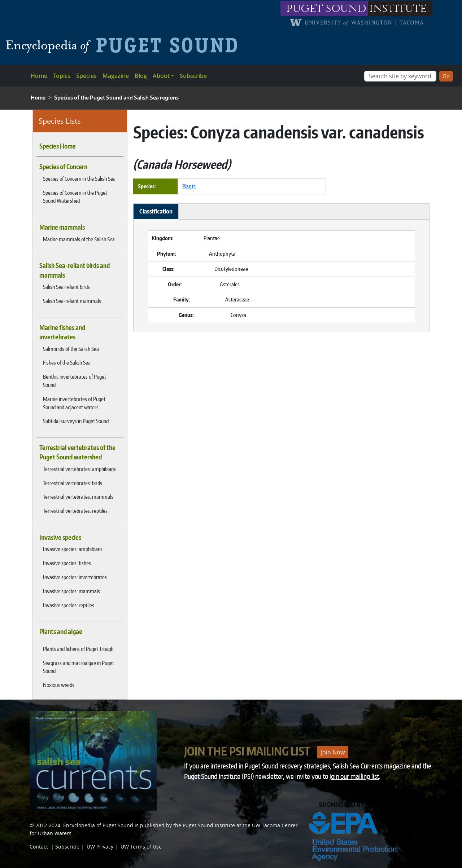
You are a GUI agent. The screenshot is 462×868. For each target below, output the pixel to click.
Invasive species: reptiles (69, 605)
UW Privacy (100, 847)
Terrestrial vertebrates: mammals (78, 497)
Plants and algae (61, 631)
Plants (189, 186)
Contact (39, 847)
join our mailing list (354, 776)
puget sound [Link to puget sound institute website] (326, 8)
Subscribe (193, 76)
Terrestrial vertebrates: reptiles (75, 511)
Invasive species (60, 537)
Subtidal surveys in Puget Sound (76, 421)
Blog (141, 76)
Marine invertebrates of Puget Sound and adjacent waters (74, 403)
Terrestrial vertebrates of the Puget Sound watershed (77, 452)
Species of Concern (63, 167)
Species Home (58, 146)
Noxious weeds (59, 685)
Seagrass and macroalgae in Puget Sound (79, 667)
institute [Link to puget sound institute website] (398, 8)
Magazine (116, 76)
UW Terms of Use (141, 847)
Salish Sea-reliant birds (66, 287)
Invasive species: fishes (67, 563)
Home (39, 76)
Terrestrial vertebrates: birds (73, 483)
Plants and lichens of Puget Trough (78, 649)
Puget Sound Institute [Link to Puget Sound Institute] (209, 825)
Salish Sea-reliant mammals (72, 301)
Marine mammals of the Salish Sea (79, 239)
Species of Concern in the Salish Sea (79, 179)
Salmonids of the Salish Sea (71, 349)
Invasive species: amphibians (73, 549)
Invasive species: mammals (71, 591)
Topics (62, 76)
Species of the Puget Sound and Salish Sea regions (116, 98)
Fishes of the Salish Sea (67, 362)
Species (86, 76)
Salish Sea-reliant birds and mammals (75, 270)
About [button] (161, 76)
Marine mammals (62, 227)
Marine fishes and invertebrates (62, 332)
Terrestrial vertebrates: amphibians (79, 469)
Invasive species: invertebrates (75, 577)
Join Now (333, 752)
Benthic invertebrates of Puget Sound (75, 381)
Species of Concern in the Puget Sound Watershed (75, 197)
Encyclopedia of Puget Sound (98, 825)
